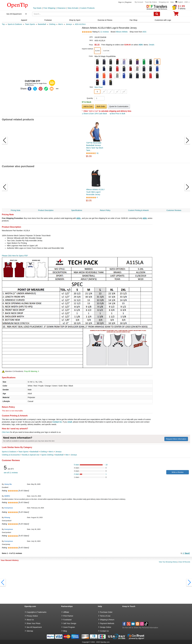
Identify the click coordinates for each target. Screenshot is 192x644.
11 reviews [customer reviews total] (105, 32)
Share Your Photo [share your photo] (34, 623)
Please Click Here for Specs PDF (15, 256)
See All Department (14, 14)
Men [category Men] (67, 455)
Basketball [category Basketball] (34, 452)
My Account (139, 2)
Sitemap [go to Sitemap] (30, 631)
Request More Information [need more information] (176, 439)
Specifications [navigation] (77, 210)
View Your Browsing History (168, 562)
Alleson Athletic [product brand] (122, 32)
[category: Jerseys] (69, 24)
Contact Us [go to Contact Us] (104, 631)
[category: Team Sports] (30, 24)
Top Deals (37, 8)
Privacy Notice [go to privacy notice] (32, 616)
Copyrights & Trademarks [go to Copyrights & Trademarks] (37, 612)
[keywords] (93, 14)
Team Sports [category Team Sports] (23, 452)
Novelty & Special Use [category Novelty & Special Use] (31, 455)
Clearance (61, 8)
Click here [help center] (6, 432)
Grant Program (69, 627)
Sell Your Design (70, 623)
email (70, 422)
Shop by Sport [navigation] (75, 20)
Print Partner (68, 616)
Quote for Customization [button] (119, 106)
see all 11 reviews (11, 473)
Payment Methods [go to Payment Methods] (107, 623)
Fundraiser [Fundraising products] (67, 620)
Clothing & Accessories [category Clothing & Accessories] (11, 455)
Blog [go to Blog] (65, 631)
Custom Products (87, 8)
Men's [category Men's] (51, 452)
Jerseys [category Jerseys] (58, 452)
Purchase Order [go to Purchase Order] (106, 612)
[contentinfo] (18, 5)
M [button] (104, 92)
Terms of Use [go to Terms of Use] (105, 616)
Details (152, 45)
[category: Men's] (61, 24)
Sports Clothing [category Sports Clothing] (47, 455)
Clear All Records (184, 562)
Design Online (106, 627)
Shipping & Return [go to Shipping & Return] (107, 620)
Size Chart (99, 87)
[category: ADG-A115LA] (80, 24)
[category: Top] (3, 24)
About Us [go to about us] (30, 620)
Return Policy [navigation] (105, 210)
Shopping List (164, 2)
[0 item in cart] (176, 14)
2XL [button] (124, 92)
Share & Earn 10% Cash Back (95, 114)
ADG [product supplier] (144, 32)
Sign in (121, 2)
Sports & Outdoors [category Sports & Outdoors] (9, 452)
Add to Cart (88, 106)
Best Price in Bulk (118, 114)
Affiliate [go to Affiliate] (66, 612)
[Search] (157, 14)
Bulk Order (101, 106)
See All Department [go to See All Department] (34, 627)
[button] (182, 2)
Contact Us (57, 422)
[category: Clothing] (52, 24)
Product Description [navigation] (46, 210)
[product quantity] (99, 98)
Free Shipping (49, 8)
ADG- (79, 218)
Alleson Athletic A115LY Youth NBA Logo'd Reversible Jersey (95, 192)
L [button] (111, 92)
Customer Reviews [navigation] (174, 210)
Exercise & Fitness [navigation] (105, 20)
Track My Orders (151, 2)
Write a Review (178, 472)
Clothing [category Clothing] (44, 452)
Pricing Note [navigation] (16, 210)
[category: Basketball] (42, 24)
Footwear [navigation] (48, 20)
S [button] (97, 92)
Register (128, 2)
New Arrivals (73, 8)
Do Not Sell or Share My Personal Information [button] (140, 628)
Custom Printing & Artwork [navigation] (138, 210)
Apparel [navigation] (24, 20)
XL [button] (117, 92)
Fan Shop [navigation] (134, 20)
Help (172, 2)
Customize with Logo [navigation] (163, 20)
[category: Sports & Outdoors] (15, 24)
